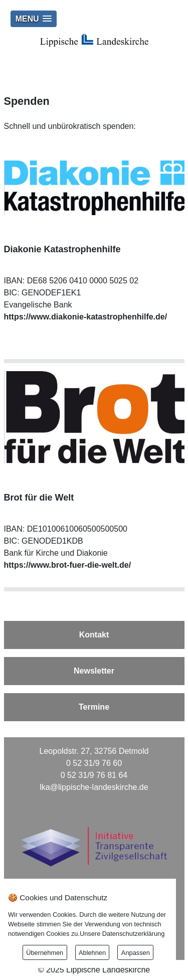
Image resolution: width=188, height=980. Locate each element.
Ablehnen (92, 953)
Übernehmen (45, 953)
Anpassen (136, 953)
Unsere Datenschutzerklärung (122, 934)
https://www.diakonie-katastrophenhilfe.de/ (86, 317)
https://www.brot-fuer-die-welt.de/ (68, 565)
